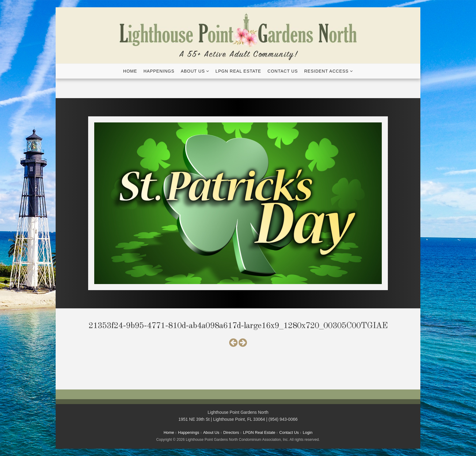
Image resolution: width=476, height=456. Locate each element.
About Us (193, 71)
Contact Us (283, 71)
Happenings (159, 71)
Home (130, 71)
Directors (231, 432)
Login (308, 432)
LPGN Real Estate (238, 71)
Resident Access (326, 71)
